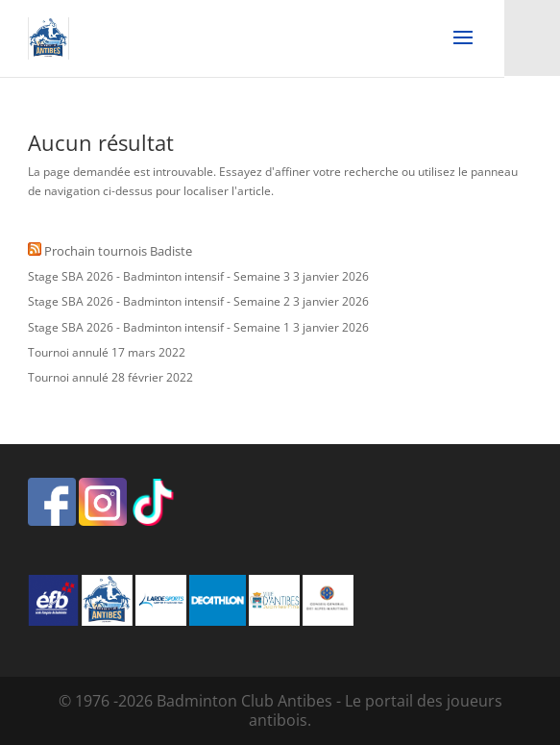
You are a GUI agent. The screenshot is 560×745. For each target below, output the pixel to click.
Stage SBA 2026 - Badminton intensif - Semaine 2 (159, 301)
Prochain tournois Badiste (118, 251)
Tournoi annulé (68, 352)
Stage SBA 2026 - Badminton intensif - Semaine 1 (159, 327)
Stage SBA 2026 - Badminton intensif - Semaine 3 (159, 276)
